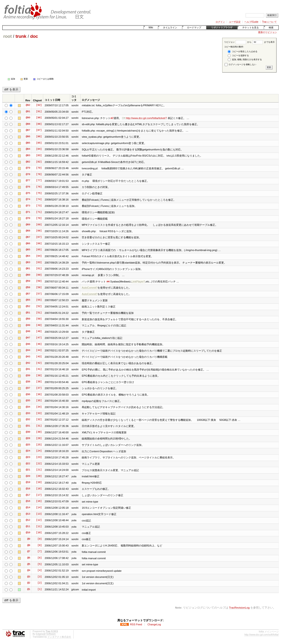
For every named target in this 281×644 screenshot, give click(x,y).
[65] (39, 250)
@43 (28, 357)
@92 (28, 105)
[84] (39, 149)
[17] (39, 495)
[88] (39, 124)
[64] (39, 256)
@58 (28, 288)
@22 (28, 464)
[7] (39, 552)
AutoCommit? (90, 288)
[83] (39, 156)
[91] (39, 112)
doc (34, 36)
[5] (39, 564)
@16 (28, 501)
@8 (29, 546)
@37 (28, 388)
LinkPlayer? (138, 281)
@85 (28, 143)
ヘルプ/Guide (251, 22)
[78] (39, 175)
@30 (28, 432)
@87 (28, 130)
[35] (39, 401)
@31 (28, 426)
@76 (28, 187)
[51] (39, 313)
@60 (28, 275)
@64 (28, 256)
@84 (28, 149)
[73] (39, 206)
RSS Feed (136, 624)
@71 (28, 212)
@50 (28, 319)
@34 (28, 407)
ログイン (220, 22)
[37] (39, 388)
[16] (39, 501)
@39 (28, 376)
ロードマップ (194, 28)
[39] (39, 376)
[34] (39, 407)
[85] (39, 143)
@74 (28, 200)
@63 (28, 263)
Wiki (151, 28)
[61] (39, 269)
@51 (28, 313)
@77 (28, 181)
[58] (39, 288)
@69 (28, 225)
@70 (28, 218)
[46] (39, 344)
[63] (39, 263)
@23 (28, 457)
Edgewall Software (46, 634)
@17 (28, 495)
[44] (39, 350)
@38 (28, 382)
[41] (39, 369)
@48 (28, 332)
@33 (28, 414)
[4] (39, 571)
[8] (39, 546)
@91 (28, 112)
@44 (28, 350)
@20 (28, 476)
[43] (39, 357)
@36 (28, 395)
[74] (39, 200)
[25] (39, 445)
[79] (39, 168)
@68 (28, 231)
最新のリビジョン (268, 32)
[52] (39, 307)
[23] (39, 457)
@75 (28, 193)
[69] (39, 225)
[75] (39, 193)
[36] (39, 395)
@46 (28, 344)
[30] (39, 432)
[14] (39, 508)
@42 (28, 363)
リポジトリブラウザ (222, 28)
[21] (39, 470)
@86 (28, 137)
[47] (39, 338)
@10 (28, 533)
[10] (39, 533)
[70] (39, 218)
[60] (39, 275)
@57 (28, 294)
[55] (39, 300)
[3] (39, 577)
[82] (39, 162)
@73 (28, 206)
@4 (29, 571)
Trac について (269, 22)
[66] (39, 244)
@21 (28, 470)
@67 (28, 237)
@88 (28, 124)
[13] (39, 514)
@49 (28, 325)
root (8, 36)
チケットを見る (251, 28)
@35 (28, 401)
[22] (39, 464)
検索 (271, 28)
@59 (28, 281)
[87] (39, 130)
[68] (39, 231)
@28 (28, 439)
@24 (28, 451)
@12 (28, 520)
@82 (28, 162)
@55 (28, 300)
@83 (28, 156)
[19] (39, 482)
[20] (39, 476)
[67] (39, 237)
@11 (28, 527)
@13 (28, 514)
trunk (21, 36)
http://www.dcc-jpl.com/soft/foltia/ (262, 635)
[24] (39, 451)
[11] (39, 527)
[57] (39, 294)
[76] (39, 187)
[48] (39, 332)
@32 (28, 420)
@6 (29, 558)
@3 (29, 577)
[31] (39, 426)
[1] (39, 589)
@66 (28, 244)
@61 (28, 269)
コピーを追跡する (238, 56)
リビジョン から (238, 42)
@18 (28, 489)
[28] (39, 439)
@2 (29, 583)
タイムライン (170, 28)
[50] (39, 319)
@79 (28, 168)
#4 (108, 281)
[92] (39, 105)
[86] (39, 137)
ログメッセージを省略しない (241, 64)
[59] (39, 281)
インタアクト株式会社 (59, 637)
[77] (39, 181)
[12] (39, 520)
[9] (39, 539)
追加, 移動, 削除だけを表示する (245, 60)
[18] (39, 489)
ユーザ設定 (235, 22)
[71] (39, 212)
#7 (112, 118)
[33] (39, 414)
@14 (28, 508)
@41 (28, 369)
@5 (29, 564)
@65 (28, 250)
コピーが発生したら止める (243, 52)
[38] (39, 382)
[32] (39, 420)
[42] (39, 363)
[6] (39, 558)
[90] (39, 118)
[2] (39, 583)
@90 (28, 118)
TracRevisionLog (239, 608)
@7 (29, 552)
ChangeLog (154, 624)
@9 (29, 539)
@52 (28, 307)
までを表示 (264, 42)
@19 (28, 482)
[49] (39, 325)
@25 (28, 445)
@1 (29, 589)
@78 (28, 175)
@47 (28, 338)
